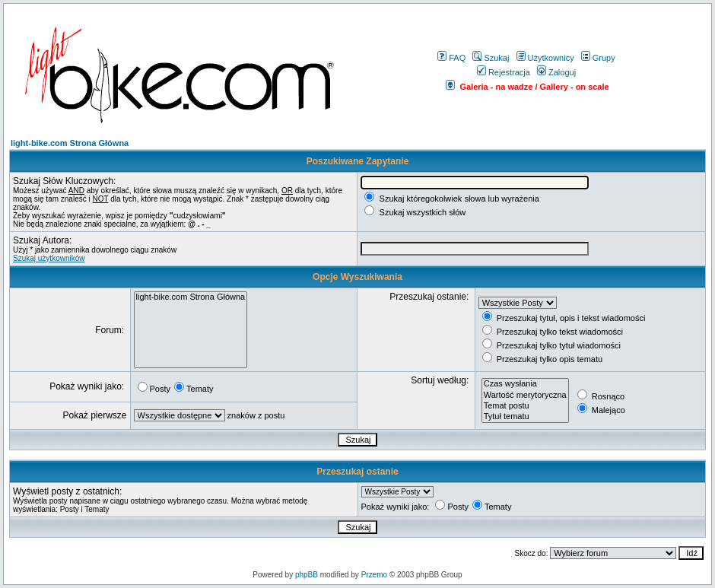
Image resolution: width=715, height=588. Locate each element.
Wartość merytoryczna (525, 396)
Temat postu (525, 406)
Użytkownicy (545, 58)
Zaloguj (556, 72)
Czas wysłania (525, 384)
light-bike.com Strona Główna (70, 143)
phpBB (307, 575)
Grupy (598, 58)
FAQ (451, 58)
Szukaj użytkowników (49, 258)
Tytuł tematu (525, 417)
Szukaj (491, 58)
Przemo (374, 575)
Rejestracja (504, 72)
